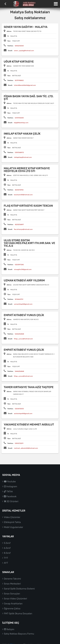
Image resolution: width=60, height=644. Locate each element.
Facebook (10, 496)
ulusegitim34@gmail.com (23, 269)
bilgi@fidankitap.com (21, 123)
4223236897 (19, 225)
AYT (6, 563)
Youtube (10, 482)
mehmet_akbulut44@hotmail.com (26, 448)
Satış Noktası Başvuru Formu (19, 634)
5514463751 (19, 299)
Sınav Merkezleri (12, 584)
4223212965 (19, 190)
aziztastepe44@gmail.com (23, 414)
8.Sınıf (7, 553)
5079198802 (19, 80)
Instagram (10, 487)
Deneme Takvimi (12, 579)
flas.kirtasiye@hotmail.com (23, 229)
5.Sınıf (7, 543)
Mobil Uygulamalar (13, 527)
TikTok (8, 491)
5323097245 (19, 265)
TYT (6, 558)
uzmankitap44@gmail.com (23, 304)
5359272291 (19, 443)
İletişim (9, 629)
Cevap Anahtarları (13, 604)
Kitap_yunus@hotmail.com (23, 339)
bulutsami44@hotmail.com (23, 195)
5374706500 (19, 118)
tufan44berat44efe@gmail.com (25, 85)
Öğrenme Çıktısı (12, 609)
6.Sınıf (7, 548)
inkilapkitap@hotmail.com (23, 157)
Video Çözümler (12, 517)
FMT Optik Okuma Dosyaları (18, 614)
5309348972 (19, 153)
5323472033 (19, 409)
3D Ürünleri (11, 501)
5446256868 (19, 334)
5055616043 (19, 46)
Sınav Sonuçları (12, 594)
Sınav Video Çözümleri (15, 599)
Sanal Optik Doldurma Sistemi (19, 589)
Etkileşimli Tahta (12, 522)
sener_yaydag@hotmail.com (24, 51)
